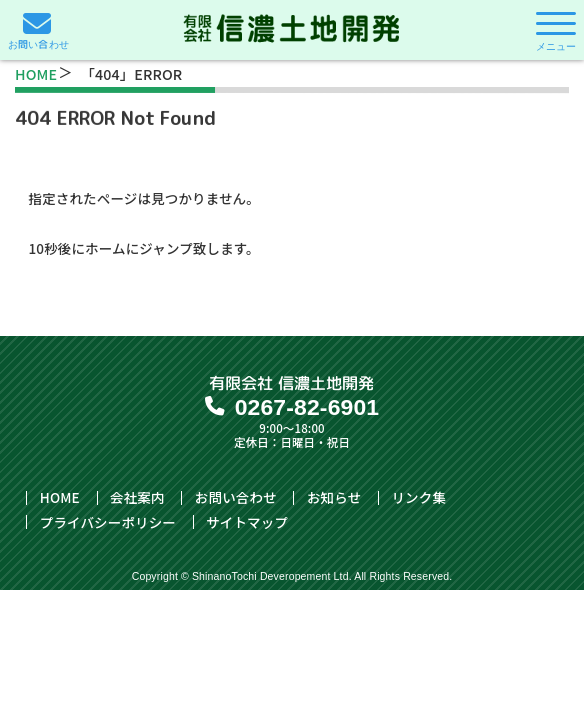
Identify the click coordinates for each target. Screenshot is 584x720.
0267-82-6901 (307, 407)
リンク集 (418, 498)
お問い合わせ (236, 498)
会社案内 (137, 498)
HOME (36, 73)
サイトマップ (247, 522)
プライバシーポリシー (108, 522)
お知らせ (334, 498)
